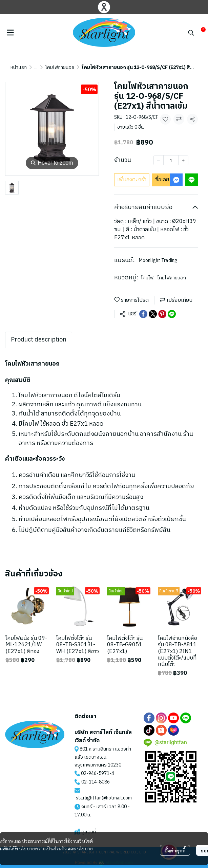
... (36, 67)
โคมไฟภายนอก (60, 67)
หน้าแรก (19, 67)
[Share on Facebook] (143, 314)
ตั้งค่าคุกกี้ (175, 850)
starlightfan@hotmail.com (104, 798)
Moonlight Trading (158, 261)
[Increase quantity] (183, 160)
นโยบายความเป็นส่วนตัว (43, 848)
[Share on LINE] (172, 314)
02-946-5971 (95, 773)
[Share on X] (153, 314)
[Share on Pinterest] (162, 314)
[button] (191, 33)
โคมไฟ (148, 278)
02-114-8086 (96, 782)
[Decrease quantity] (159, 160)
